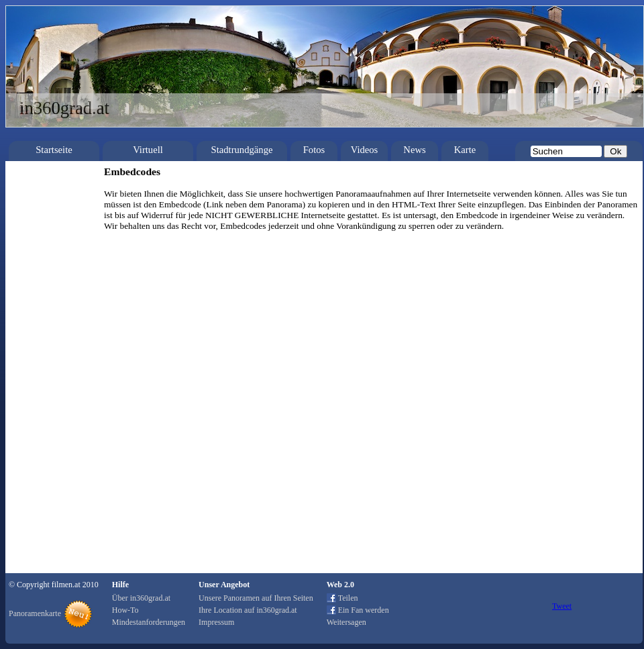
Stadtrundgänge (242, 150)
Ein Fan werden (364, 610)
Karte (465, 150)
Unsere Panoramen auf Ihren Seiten (256, 598)
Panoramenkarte (35, 613)
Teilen (348, 598)
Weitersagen (346, 622)
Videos (365, 150)
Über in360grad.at (141, 598)
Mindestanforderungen (149, 622)
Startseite (54, 150)
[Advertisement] (50, 367)
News (414, 150)
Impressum (216, 622)
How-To (125, 610)
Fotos (314, 150)
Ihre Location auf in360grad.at (248, 610)
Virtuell (148, 150)
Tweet (562, 606)
